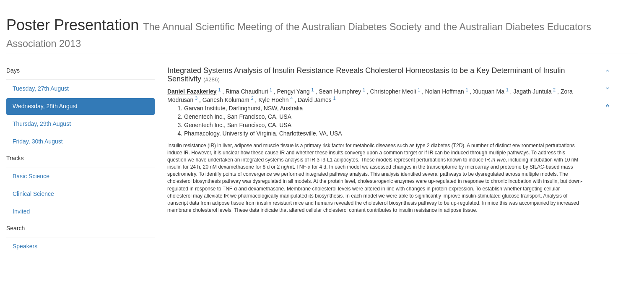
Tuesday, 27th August (41, 89)
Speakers (25, 246)
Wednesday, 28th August (45, 106)
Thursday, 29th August (42, 124)
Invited (21, 211)
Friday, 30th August (38, 141)
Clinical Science (33, 194)
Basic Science (31, 176)
